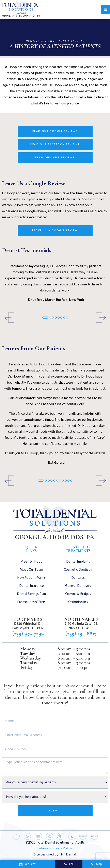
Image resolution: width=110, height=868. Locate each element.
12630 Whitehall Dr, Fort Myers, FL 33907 (28, 626)
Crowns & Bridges (78, 594)
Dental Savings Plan (31, 594)
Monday (28, 649)
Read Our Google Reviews (55, 131)
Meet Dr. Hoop (32, 562)
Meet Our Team (31, 570)
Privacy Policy (62, 848)
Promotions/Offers (31, 602)
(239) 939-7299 (28, 633)
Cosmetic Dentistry (78, 570)
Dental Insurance (32, 586)
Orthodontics (78, 602)
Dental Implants (78, 562)
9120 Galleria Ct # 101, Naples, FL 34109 (81, 626)
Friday (27, 668)
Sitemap (45, 848)
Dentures (78, 578)
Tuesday (28, 654)
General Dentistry (78, 586)
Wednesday (30, 658)
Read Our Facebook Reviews (55, 144)
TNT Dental (67, 854)
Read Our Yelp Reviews (55, 158)
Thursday (29, 663)
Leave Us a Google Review (55, 230)
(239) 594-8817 (81, 633)
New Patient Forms (31, 578)
